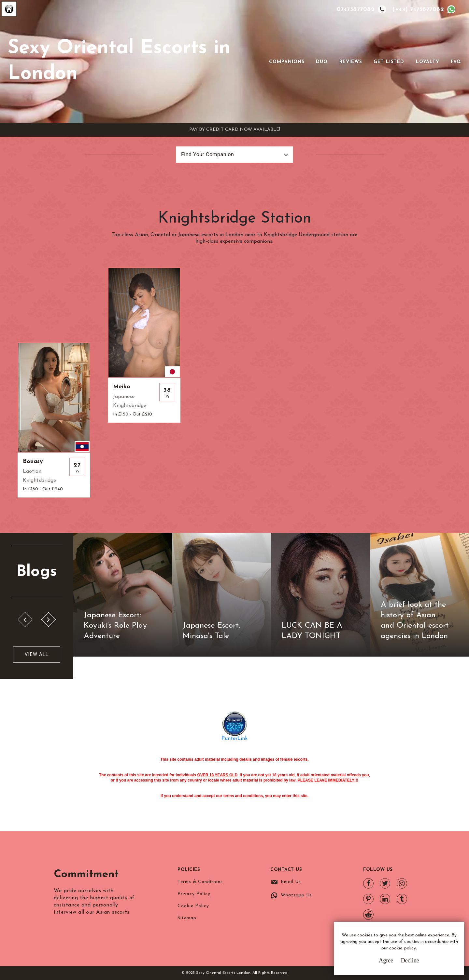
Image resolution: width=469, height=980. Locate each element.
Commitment (90, 874)
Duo (322, 62)
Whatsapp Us (296, 895)
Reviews (351, 62)
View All (37, 654)
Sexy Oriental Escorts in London (119, 61)
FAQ (456, 62)
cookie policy (403, 948)
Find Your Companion (207, 154)
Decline (410, 960)
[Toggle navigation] (260, 61)
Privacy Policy (194, 894)
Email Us (291, 882)
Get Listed (389, 62)
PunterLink (234, 739)
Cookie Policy (193, 906)
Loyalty (428, 62)
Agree (386, 960)
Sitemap (187, 918)
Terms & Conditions (200, 882)
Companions (287, 62)
